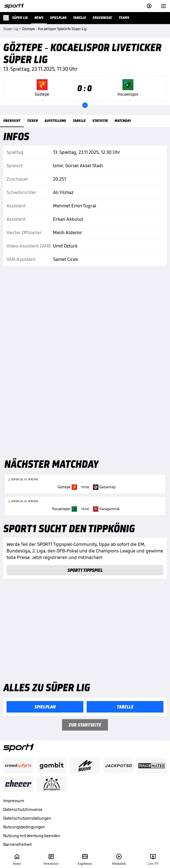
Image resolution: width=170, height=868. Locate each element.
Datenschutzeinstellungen (27, 818)
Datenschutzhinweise (23, 809)
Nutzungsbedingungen (24, 827)
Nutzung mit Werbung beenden (32, 836)
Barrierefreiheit (17, 844)
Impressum (14, 801)
